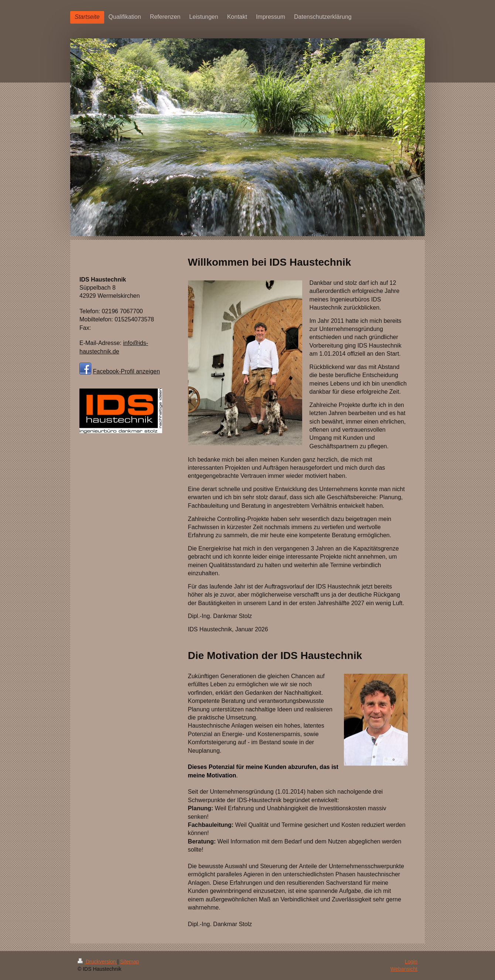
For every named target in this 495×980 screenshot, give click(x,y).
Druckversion (97, 962)
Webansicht (404, 969)
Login (411, 962)
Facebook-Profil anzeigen (126, 371)
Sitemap (129, 962)
